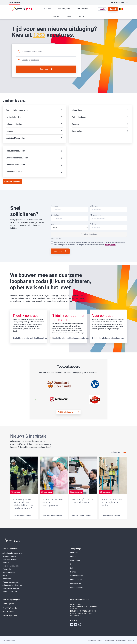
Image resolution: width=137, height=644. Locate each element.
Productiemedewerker (15, 151)
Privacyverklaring (111, 245)
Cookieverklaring (121, 640)
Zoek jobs (44, 69)
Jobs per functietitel (10, 549)
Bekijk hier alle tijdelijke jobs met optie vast (71, 338)
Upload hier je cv (89, 234)
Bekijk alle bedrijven (66, 412)
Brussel (73, 556)
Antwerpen (74, 553)
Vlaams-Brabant (76, 580)
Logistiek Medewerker (15, 138)
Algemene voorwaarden (95, 640)
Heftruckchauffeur (14, 117)
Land (69, 226)
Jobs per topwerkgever (11, 600)
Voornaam (69, 209)
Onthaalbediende (79, 117)
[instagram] (80, 624)
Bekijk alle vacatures (12, 182)
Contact (113, 9)
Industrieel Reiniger (14, 124)
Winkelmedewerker (14, 172)
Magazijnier (77, 110)
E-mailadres (69, 218)
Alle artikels (116, 452)
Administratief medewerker (18, 110)
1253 (39, 35)
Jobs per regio (76, 549)
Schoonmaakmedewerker (17, 158)
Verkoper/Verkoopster (15, 165)
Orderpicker (77, 131)
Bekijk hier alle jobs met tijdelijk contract (30, 338)
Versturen (58, 251)
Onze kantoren (8, 612)
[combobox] (46, 52)
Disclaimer (131, 640)
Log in (102, 9)
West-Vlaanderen (77, 587)
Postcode (108, 227)
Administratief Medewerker (13, 553)
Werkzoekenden (15, 2)
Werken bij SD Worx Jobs (119, 2)
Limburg (73, 564)
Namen (73, 572)
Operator (76, 124)
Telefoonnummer (108, 218)
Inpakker (10, 131)
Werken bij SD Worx (10, 616)
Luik (72, 568)
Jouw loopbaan (8, 604)
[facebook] (72, 624)
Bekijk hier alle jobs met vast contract (108, 338)
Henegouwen (75, 560)
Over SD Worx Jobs (10, 608)
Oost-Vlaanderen (77, 576)
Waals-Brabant (76, 583)
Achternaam (108, 209)
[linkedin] (76, 624)
